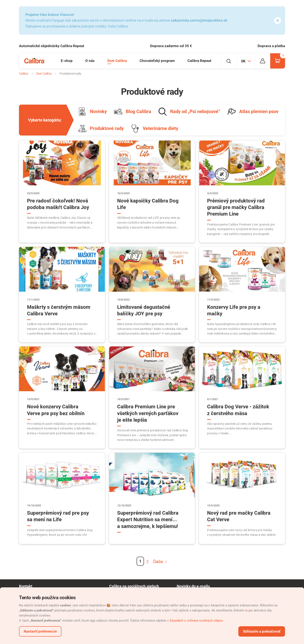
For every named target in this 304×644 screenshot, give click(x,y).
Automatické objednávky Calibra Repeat (52, 46)
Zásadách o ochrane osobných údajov (196, 621)
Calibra (24, 74)
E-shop (67, 61)
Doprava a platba (271, 46)
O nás (90, 61)
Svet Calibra (117, 61)
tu (246, 610)
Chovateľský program (157, 61)
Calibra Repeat (199, 61)
